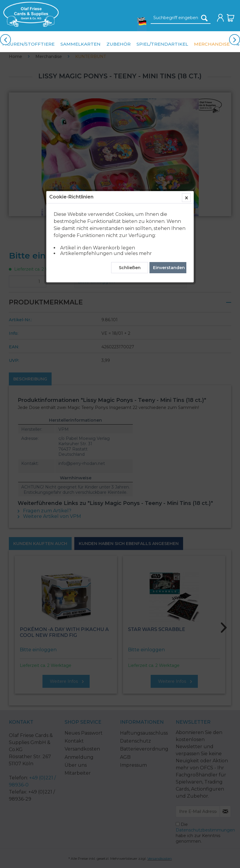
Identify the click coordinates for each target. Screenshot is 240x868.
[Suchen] (204, 18)
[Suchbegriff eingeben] (181, 18)
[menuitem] (29, 14)
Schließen (130, 137)
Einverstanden (169, 137)
